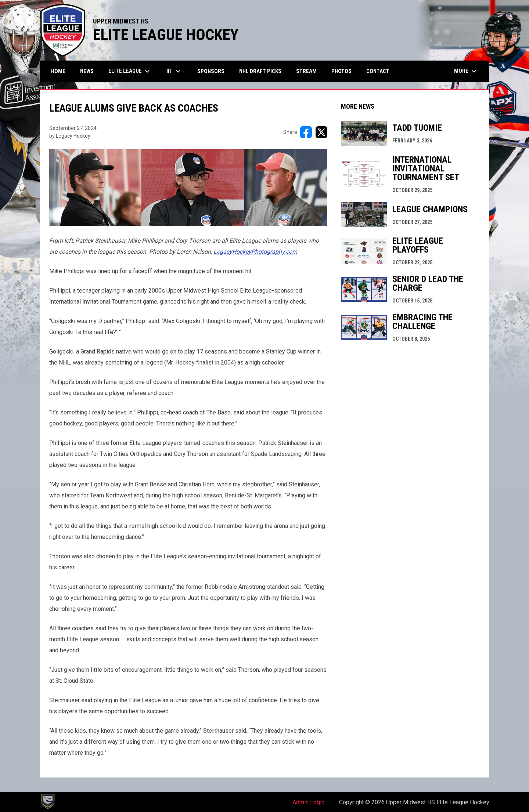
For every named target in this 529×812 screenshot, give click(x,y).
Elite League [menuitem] (130, 71)
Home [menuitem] (58, 71)
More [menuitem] (466, 71)
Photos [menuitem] (341, 71)
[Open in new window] (255, 252)
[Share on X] (321, 132)
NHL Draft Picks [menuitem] (260, 71)
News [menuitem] (87, 71)
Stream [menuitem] (306, 71)
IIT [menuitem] (174, 71)
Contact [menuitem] (378, 71)
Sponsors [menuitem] (211, 71)
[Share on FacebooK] (306, 132)
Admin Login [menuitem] (308, 802)
